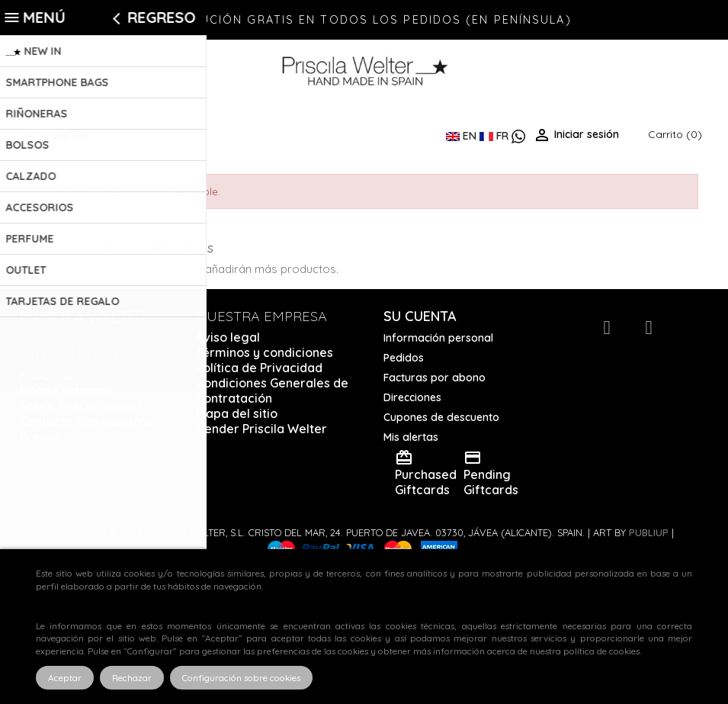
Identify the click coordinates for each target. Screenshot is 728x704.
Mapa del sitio (237, 413)
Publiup (649, 532)
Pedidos (404, 358)
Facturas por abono (435, 378)
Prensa (40, 436)
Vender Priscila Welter (261, 429)
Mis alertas (411, 437)
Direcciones (412, 397)
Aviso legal (228, 337)
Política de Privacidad (259, 368)
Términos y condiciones (265, 352)
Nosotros (47, 375)
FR (495, 136)
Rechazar (132, 678)
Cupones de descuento (441, 417)
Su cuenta (420, 316)
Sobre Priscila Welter (81, 406)
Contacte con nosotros (86, 421)
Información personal (438, 338)
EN (463, 136)
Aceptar (65, 678)
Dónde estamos (66, 391)
